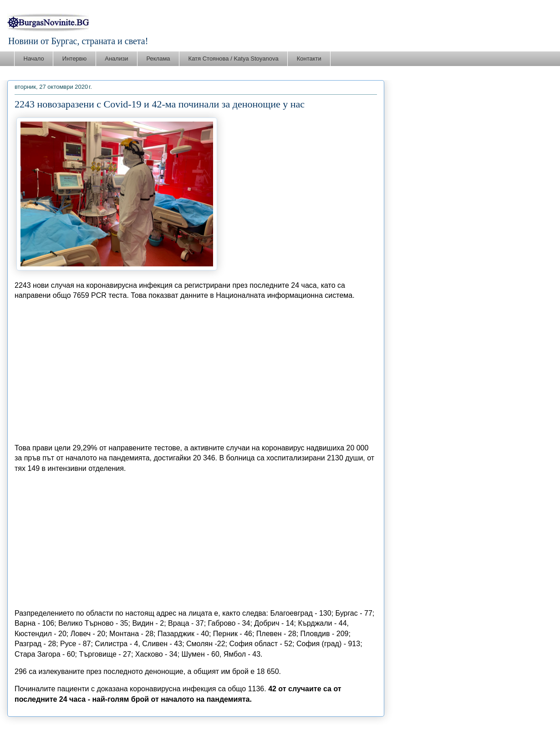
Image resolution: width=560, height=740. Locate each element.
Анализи (116, 59)
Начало (34, 59)
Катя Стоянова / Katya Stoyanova (234, 59)
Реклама (158, 59)
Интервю (74, 59)
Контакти (309, 59)
